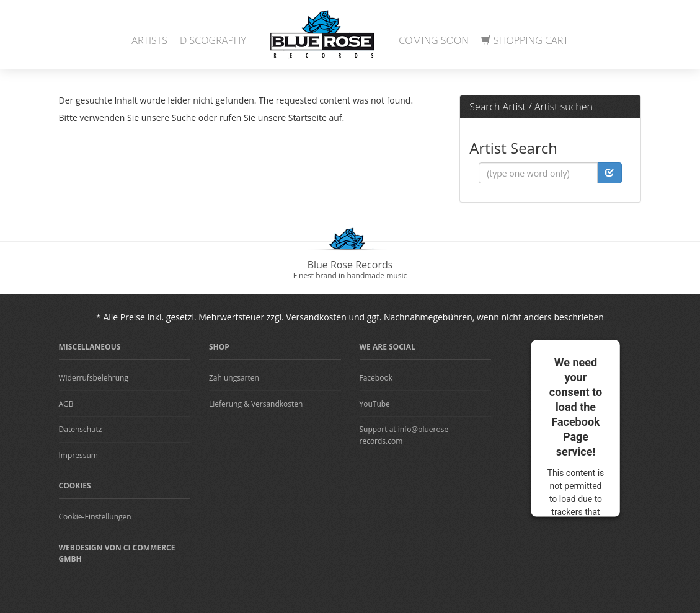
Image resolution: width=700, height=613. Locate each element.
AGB (66, 404)
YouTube (375, 404)
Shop (219, 347)
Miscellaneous (90, 347)
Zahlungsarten (234, 378)
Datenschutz (81, 429)
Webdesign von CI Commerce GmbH (117, 553)
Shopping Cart (525, 40)
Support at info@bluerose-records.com (405, 435)
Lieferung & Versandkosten (256, 404)
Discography (213, 40)
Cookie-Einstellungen (95, 517)
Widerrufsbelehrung (94, 378)
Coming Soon (434, 40)
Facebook (376, 378)
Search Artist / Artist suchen (531, 107)
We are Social (388, 347)
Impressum (78, 455)
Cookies (75, 486)
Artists (149, 40)
